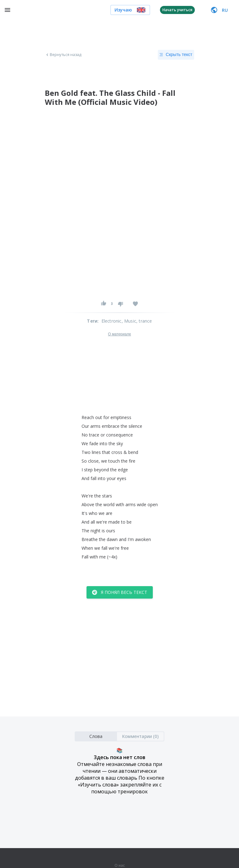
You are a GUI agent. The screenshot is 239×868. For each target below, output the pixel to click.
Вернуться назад (63, 55)
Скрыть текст (176, 55)
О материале (119, 334)
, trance (144, 321)
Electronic (112, 321)
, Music (129, 321)
